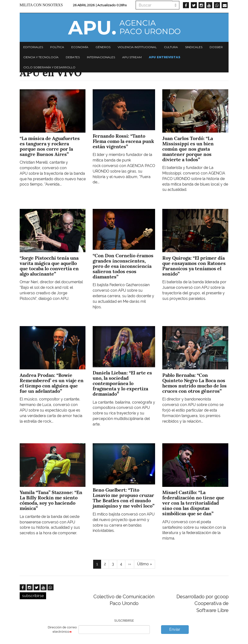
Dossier (216, 47)
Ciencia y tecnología (41, 57)
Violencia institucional (137, 47)
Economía (80, 47)
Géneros (103, 47)
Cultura (171, 47)
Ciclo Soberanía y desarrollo (49, 67)
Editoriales (33, 47)
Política (57, 47)
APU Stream (132, 57)
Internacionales (101, 57)
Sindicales (194, 47)
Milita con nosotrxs (41, 5)
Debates (73, 57)
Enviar (175, 629)
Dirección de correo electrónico (62, 630)
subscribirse (33, 596)
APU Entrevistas (165, 57)
